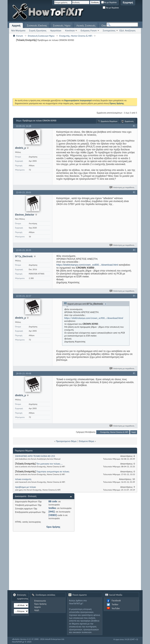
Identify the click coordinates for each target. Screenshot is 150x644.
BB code (53, 501)
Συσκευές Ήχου (62, 26)
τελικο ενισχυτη (23, 479)
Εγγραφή (128, 3)
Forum (20, 36)
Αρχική (16, 26)
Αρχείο (37, 607)
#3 (134, 250)
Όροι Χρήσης (53, 527)
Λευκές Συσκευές (86, 26)
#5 (134, 373)
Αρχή (134, 432)
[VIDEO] (53, 515)
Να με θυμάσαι (109, 2)
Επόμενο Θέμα (87, 441)
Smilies (52, 508)
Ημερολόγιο (56, 31)
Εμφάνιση (129, 121)
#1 (134, 126)
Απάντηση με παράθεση (122, 187)
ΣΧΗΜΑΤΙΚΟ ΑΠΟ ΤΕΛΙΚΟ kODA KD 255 (35, 456)
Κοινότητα (70, 31)
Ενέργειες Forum (89, 31)
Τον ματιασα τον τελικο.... (50, 464)
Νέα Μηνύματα (18, 31)
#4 (134, 296)
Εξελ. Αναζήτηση (127, 31)
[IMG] (52, 512)
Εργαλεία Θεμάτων (109, 121)
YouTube (116, 608)
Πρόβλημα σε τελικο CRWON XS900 (39, 121)
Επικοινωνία (40, 601)
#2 (134, 192)
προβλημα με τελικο (25, 487)
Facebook (116, 601)
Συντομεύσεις (109, 31)
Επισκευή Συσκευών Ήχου (41, 36)
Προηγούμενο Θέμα (66, 441)
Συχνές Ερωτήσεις (38, 31)
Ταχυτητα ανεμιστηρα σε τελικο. (53, 471)
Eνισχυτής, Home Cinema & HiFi (76, 36)
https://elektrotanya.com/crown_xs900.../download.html (87, 265)
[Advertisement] (89, 12)
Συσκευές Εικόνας (37, 26)
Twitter (115, 604)
